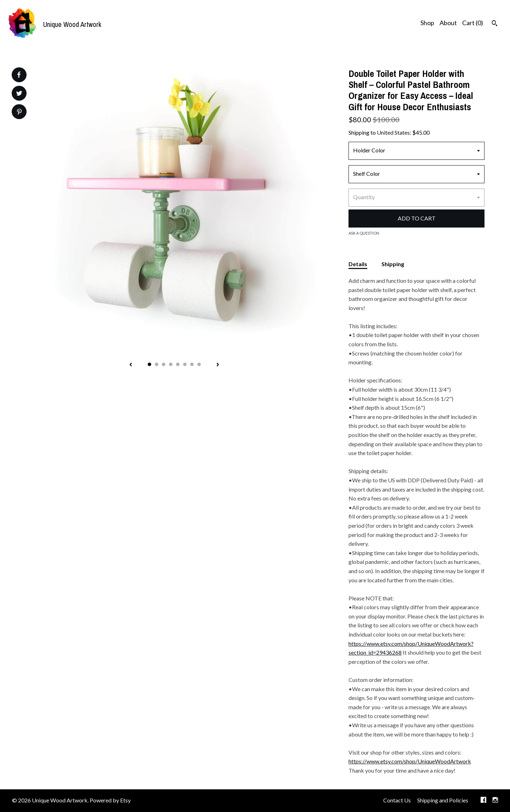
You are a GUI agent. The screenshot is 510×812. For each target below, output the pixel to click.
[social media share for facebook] (19, 75)
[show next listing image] (218, 365)
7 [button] (192, 364)
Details (358, 264)
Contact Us (397, 800)
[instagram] (495, 801)
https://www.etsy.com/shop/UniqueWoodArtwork (410, 761)
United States (393, 132)
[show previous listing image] (131, 365)
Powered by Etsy (110, 800)
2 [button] (157, 364)
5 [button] (178, 364)
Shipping (393, 264)
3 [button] (164, 364)
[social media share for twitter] (19, 94)
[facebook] (483, 801)
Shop (427, 23)
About (448, 23)
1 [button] (149, 364)
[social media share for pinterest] (19, 113)
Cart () (473, 23)
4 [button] (171, 364)
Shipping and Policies (443, 800)
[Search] (495, 24)
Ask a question (364, 233)
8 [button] (199, 364)
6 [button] (185, 364)
